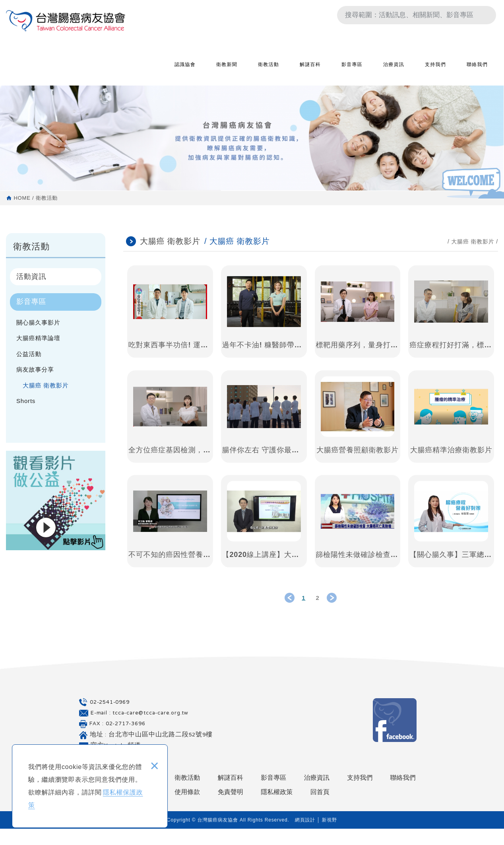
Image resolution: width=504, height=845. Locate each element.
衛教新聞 (227, 70)
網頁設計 (305, 836)
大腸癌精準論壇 (38, 338)
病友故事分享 (35, 369)
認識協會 (185, 70)
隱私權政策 (277, 808)
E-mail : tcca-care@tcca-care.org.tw (140, 729)
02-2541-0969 (110, 718)
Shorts (26, 401)
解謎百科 (310, 70)
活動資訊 (31, 276)
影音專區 (352, 70)
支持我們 (435, 70)
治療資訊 (394, 70)
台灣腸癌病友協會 (66, 58)
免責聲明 (231, 808)
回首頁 (320, 808)
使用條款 (187, 808)
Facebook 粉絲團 (395, 736)
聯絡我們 (477, 70)
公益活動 (29, 354)
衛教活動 (268, 70)
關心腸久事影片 (38, 322)
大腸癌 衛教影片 (46, 385)
